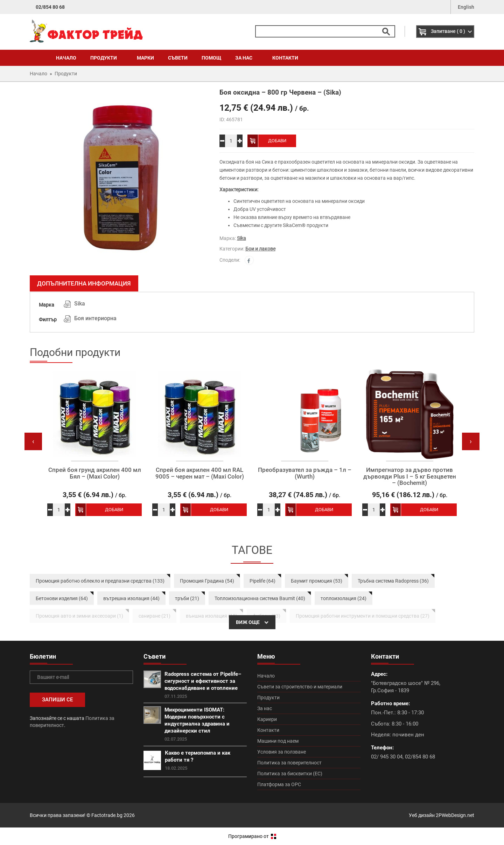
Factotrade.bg (107, 815)
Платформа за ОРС (279, 784)
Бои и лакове (260, 249)
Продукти (107, 58)
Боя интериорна (95, 318)
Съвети (178, 58)
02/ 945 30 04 (387, 757)
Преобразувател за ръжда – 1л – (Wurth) (305, 473)
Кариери (267, 719)
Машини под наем (278, 741)
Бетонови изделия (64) (62, 598)
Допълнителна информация (84, 283)
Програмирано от (252, 836)
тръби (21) (187, 598)
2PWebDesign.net (455, 815)
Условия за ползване (282, 752)
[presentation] (33, 441)
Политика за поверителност (289, 763)
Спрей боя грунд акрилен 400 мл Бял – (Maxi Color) (95, 473)
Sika (241, 238)
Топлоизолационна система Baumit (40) (260, 598)
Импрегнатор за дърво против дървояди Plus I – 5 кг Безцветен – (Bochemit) (410, 476)
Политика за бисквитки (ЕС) (290, 774)
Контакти (285, 58)
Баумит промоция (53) (317, 581)
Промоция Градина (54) (207, 581)
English (466, 7)
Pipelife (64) (262, 581)
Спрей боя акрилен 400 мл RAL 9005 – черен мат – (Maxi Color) (200, 473)
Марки (145, 58)
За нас (247, 58)
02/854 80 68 (50, 7)
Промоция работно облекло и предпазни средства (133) (100, 581)
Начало (66, 58)
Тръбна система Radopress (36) (393, 581)
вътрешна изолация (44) (131, 598)
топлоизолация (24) (344, 598)
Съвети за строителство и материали (300, 687)
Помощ (211, 58)
